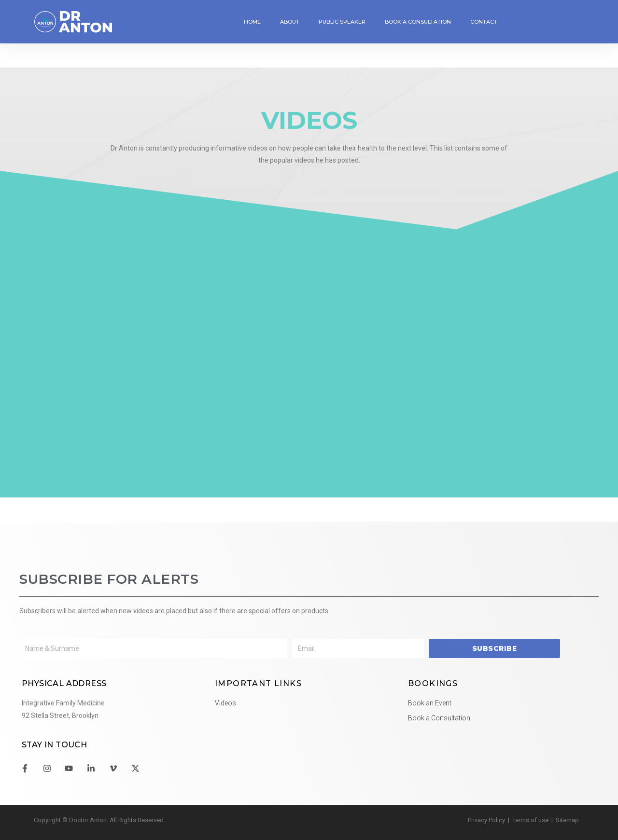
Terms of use (530, 820)
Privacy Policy (486, 820)
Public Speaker (342, 22)
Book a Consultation (418, 22)
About (290, 22)
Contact (484, 22)
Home (252, 22)
